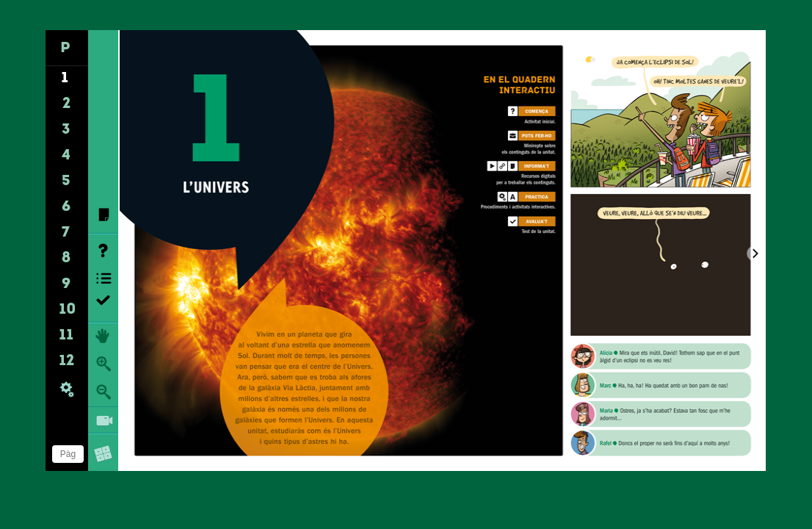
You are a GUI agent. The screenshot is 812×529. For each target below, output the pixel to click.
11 (66, 336)
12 (67, 361)
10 (68, 310)
